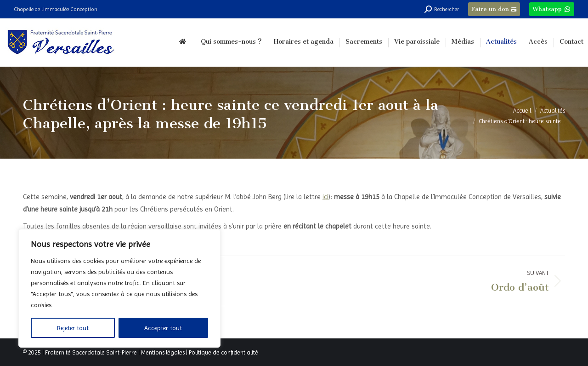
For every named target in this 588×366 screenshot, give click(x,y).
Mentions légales (163, 352)
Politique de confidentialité (223, 352)
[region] (119, 288)
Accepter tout (163, 328)
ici (325, 197)
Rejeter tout (73, 328)
